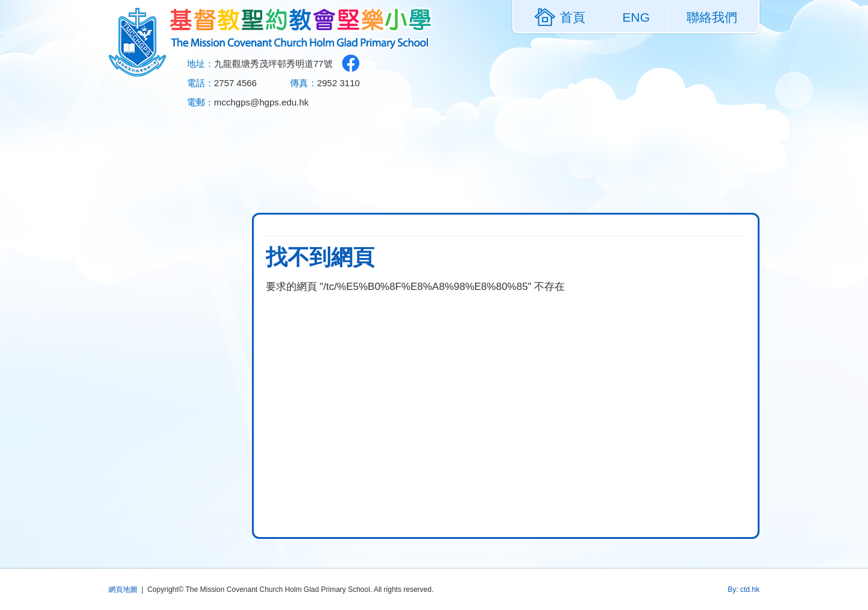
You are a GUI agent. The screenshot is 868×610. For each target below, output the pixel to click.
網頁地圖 (123, 590)
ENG (636, 17)
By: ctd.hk (744, 590)
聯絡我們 (712, 17)
